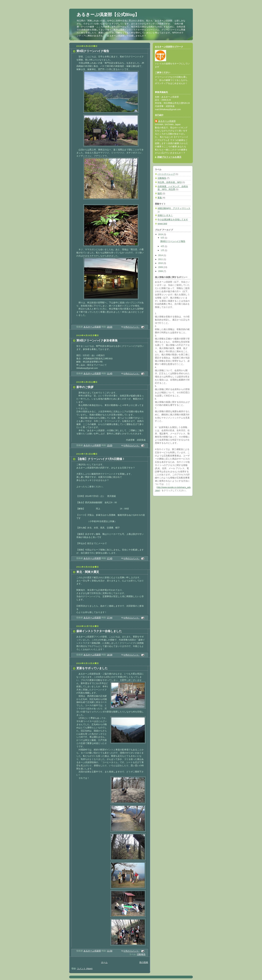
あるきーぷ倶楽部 (167, 121)
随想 (160, 194)
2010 (161, 263)
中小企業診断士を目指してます (173, 220)
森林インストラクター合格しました (99, 631)
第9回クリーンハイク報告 (93, 51)
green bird (162, 224)
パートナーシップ (166, 174)
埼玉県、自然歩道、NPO (170, 182)
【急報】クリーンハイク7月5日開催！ (101, 459)
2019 (161, 234)
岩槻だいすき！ (165, 215)
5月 (163, 238)
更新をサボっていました (92, 668)
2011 (161, 259)
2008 (161, 271)
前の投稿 (144, 962)
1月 (163, 250)
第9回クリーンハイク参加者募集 (97, 341)
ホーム (104, 962)
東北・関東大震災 (88, 572)
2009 (161, 267)
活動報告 (141, 954)
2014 (161, 255)
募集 (160, 198)
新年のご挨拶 (85, 387)
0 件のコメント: (132, 327)
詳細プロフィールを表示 (169, 157)
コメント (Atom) (85, 969)
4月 (163, 246)
